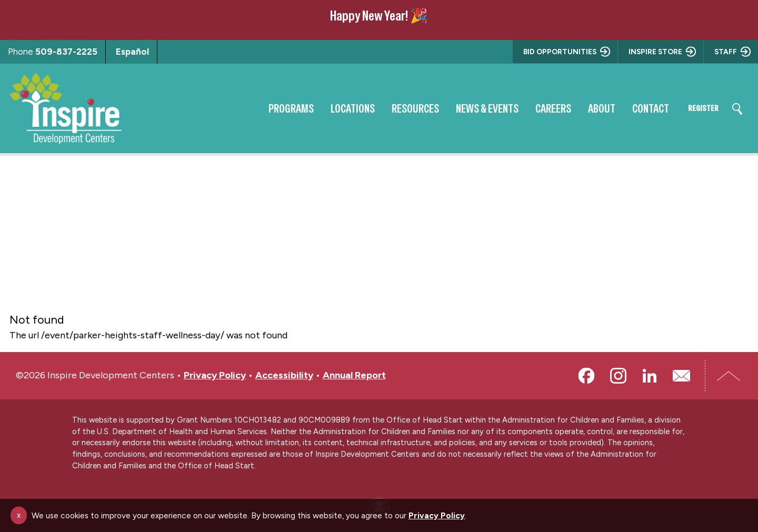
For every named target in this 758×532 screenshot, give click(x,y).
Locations (339, 108)
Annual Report (354, 375)
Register (696, 108)
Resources (402, 108)
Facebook (586, 376)
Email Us (681, 376)
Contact (637, 108)
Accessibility (284, 375)
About (588, 108)
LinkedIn (650, 376)
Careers (540, 108)
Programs (277, 108)
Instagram (618, 376)
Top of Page (729, 376)
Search (737, 109)
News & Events (473, 108)
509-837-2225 (66, 52)
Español (132, 52)
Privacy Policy (215, 375)
